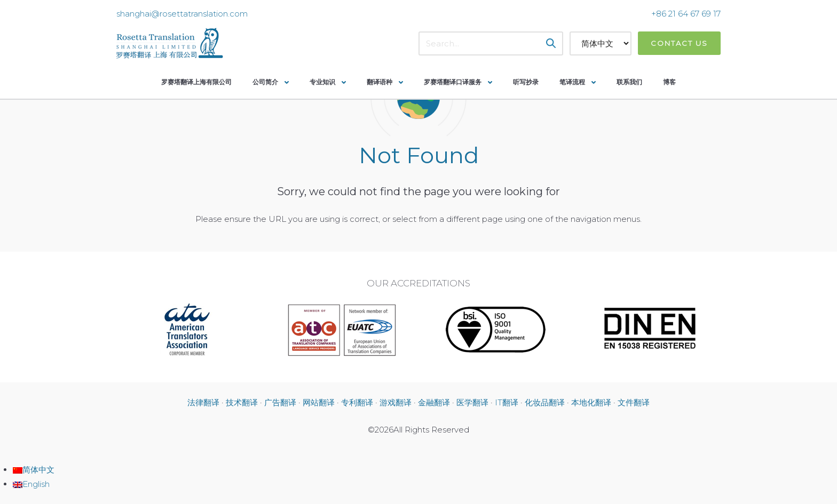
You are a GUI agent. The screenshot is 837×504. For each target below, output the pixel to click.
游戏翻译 (396, 402)
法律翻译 (203, 402)
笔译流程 (572, 82)
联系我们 (629, 82)
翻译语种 (380, 82)
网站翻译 (319, 402)
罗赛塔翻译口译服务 (453, 82)
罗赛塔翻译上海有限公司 (196, 82)
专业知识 (322, 82)
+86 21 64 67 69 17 (686, 14)
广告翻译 (280, 402)
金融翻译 (434, 402)
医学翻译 (472, 402)
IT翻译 (507, 402)
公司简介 (265, 82)
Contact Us (679, 43)
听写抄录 (526, 82)
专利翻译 (357, 402)
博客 (669, 82)
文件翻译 (634, 402)
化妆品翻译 (545, 402)
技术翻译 (242, 402)
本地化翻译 (591, 402)
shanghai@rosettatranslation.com (182, 14)
